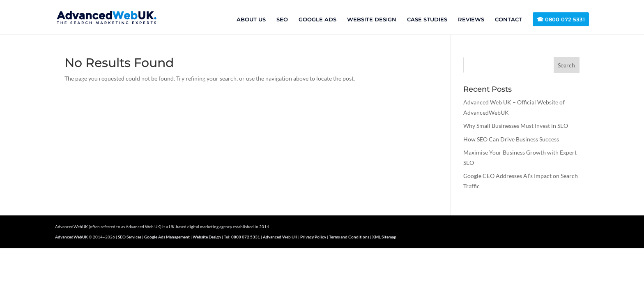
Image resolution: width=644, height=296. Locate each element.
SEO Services (130, 237)
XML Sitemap (384, 237)
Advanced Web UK (280, 237)
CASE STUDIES (427, 20)
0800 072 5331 (246, 237)
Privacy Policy (313, 237)
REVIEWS (471, 20)
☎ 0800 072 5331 (561, 19)
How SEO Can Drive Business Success (511, 139)
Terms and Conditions (349, 237)
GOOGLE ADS (317, 20)
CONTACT (508, 20)
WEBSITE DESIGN (372, 20)
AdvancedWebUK (71, 237)
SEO (282, 20)
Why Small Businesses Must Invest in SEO (516, 126)
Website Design (207, 237)
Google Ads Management (167, 237)
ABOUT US (251, 20)
